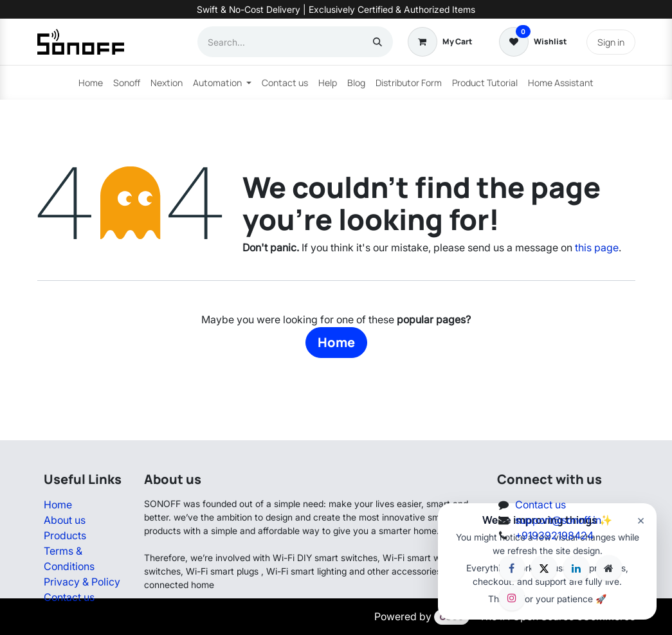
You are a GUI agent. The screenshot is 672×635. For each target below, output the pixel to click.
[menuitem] (91, 83)
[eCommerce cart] (440, 42)
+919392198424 (554, 535)
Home (336, 342)
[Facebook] (512, 568)
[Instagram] (512, 598)
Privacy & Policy (82, 582)
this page (597, 247)
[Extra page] (609, 568)
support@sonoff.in (558, 520)
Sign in (611, 42)
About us (65, 520)
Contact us (69, 597)
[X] (544, 568)
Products (65, 535)
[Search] (377, 42)
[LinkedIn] (576, 568)
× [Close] (641, 520)
